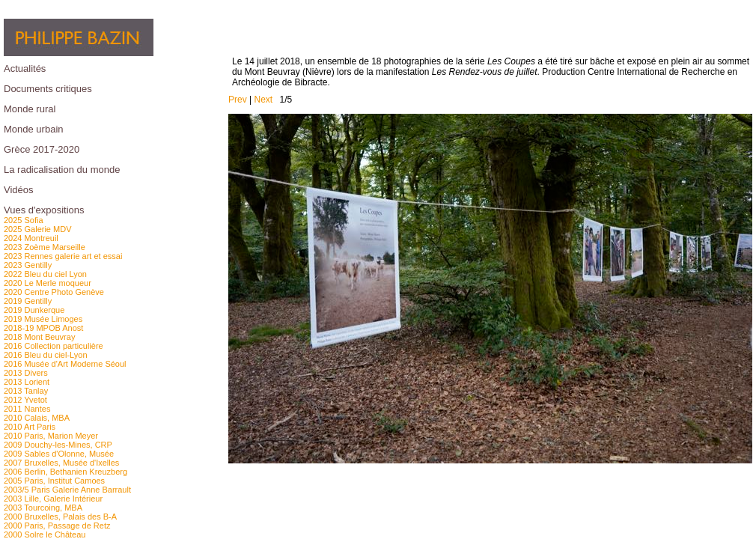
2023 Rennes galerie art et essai (63, 256)
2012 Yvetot (25, 400)
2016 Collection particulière (54, 346)
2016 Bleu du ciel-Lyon (46, 355)
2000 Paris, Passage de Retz (57, 526)
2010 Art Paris (30, 427)
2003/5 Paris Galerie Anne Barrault (67, 490)
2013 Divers (26, 373)
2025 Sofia (24, 220)
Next (263, 100)
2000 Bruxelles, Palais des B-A (60, 517)
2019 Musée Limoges (43, 319)
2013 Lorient (27, 382)
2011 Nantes (27, 409)
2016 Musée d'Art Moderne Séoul (65, 364)
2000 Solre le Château (45, 535)
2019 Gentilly (28, 301)
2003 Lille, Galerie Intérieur (53, 499)
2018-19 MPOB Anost (43, 328)
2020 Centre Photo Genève (54, 292)
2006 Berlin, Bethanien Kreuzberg (65, 472)
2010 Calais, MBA (37, 418)
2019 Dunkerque (34, 310)
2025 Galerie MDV (38, 229)
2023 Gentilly (28, 265)
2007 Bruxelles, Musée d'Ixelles (61, 463)
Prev (238, 100)
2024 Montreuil (31, 238)
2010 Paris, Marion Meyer (51, 436)
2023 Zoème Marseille (45, 247)
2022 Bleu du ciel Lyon (45, 274)
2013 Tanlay (26, 391)
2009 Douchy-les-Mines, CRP (58, 445)
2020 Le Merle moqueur (48, 283)
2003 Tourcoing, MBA (43, 508)
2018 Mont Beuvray (39, 337)
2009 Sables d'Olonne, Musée (59, 454)
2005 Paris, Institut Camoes (54, 481)
